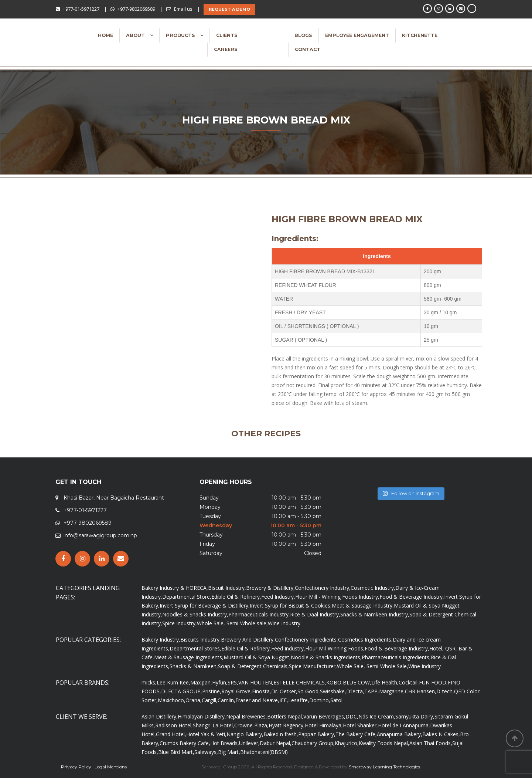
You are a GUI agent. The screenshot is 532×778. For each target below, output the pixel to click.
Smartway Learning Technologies (384, 767)
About (136, 35)
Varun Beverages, (324, 716)
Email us (183, 9)
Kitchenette (420, 35)
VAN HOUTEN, (256, 682)
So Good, (309, 691)
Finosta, (262, 691)
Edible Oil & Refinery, (236, 597)
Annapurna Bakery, (400, 734)
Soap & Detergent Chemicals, (253, 666)
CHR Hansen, (421, 691)
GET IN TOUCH (78, 482)
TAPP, (372, 691)
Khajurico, (347, 743)
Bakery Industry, (161, 640)
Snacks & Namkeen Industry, (375, 614)
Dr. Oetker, (284, 691)
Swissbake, (333, 691)
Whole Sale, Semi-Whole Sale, (373, 666)
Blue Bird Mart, (176, 752)
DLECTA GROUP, (182, 691)
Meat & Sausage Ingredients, (189, 657)
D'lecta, (355, 691)
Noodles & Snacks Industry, (195, 614)
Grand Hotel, (171, 734)
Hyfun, (220, 682)
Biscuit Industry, (227, 588)
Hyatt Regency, (287, 725)
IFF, (284, 700)
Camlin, (226, 700)
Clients (227, 35)
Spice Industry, (180, 623)
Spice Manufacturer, (313, 666)
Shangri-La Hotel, (214, 725)
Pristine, (212, 691)
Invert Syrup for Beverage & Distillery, (205, 606)
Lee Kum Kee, (173, 682)
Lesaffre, (299, 700)
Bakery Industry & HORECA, (175, 588)
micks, (149, 682)
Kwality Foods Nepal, (384, 743)
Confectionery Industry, (323, 588)
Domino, (320, 700)
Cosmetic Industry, (373, 588)
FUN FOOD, (433, 682)
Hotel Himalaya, (324, 725)
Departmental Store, (187, 597)
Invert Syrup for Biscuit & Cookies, (291, 606)
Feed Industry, (278, 597)
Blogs (303, 35)
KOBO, (335, 682)
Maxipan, (201, 682)
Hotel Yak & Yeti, (206, 734)
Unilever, (249, 743)
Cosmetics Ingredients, (365, 640)
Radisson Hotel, (174, 725)
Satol (336, 700)
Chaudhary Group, (313, 743)
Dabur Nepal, (276, 743)
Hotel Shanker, (360, 725)
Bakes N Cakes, (441, 734)
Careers (226, 49)
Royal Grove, (237, 691)
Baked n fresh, (281, 734)
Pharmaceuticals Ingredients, (396, 657)
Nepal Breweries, (247, 716)
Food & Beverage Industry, (412, 597)
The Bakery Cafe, (356, 734)
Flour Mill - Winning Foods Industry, (337, 597)
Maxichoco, (172, 700)
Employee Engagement (357, 35)
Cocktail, (409, 682)
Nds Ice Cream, (377, 716)
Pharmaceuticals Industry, (259, 614)
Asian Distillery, (160, 716)
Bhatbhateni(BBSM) (264, 752)
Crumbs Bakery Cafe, (185, 743)
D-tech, (445, 691)
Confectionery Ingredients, (306, 640)
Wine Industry (284, 623)
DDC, (352, 716)
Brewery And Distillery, (248, 640)
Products (181, 35)
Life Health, (385, 682)
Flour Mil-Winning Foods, (335, 648)
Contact (308, 49)
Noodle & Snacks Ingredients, (326, 657)
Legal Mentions (111, 767)
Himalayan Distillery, (202, 716)
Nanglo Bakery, (245, 734)
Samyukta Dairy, (415, 716)
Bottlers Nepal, (285, 716)
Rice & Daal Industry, (315, 614)
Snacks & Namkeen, (194, 666)
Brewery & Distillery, (270, 588)
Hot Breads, (225, 743)
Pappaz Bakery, (317, 734)
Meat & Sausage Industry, (363, 606)
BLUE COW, (357, 682)
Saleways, (206, 752)
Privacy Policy (76, 767)
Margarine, (392, 691)
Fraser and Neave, (257, 700)
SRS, (233, 682)
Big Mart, (229, 752)
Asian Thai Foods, (431, 743)
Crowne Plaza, (251, 725)
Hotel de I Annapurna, (404, 725)
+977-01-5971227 (81, 9)
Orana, (194, 700)
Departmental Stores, (195, 648)
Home (105, 35)
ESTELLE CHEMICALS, (300, 682)
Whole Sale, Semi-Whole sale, (232, 623)
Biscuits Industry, (201, 640)
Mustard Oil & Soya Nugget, (257, 657)
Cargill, (210, 700)
